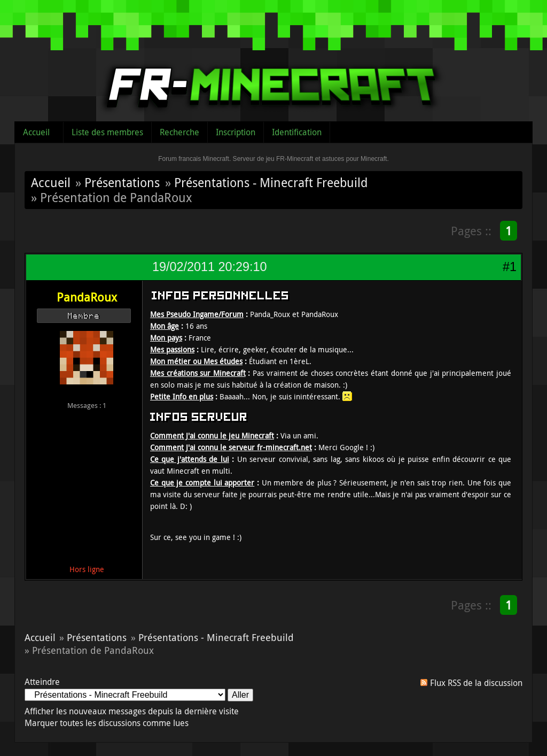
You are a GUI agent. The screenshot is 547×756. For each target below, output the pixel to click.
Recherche (179, 132)
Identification (297, 132)
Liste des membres (107, 132)
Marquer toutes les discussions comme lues (107, 723)
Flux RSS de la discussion (476, 683)
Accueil (36, 132)
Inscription (236, 132)
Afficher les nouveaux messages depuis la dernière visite (132, 711)
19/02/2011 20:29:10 (209, 267)
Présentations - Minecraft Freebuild (271, 182)
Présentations (122, 182)
